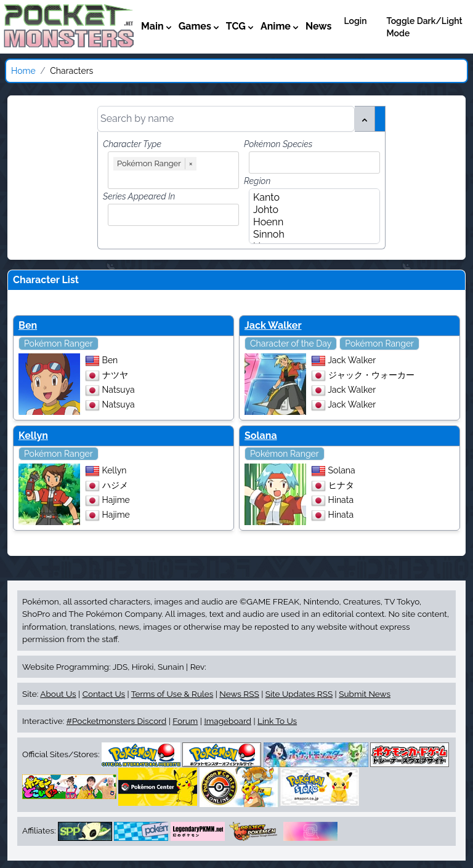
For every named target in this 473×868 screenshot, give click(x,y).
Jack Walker (273, 325)
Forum (185, 721)
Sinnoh (311, 235)
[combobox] (176, 178)
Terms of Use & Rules (172, 694)
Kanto (311, 198)
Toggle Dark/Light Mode (425, 27)
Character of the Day (291, 344)
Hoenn (311, 222)
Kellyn (33, 436)
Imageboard (228, 721)
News (319, 26)
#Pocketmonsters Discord (116, 721)
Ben (28, 325)
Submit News (365, 694)
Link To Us (277, 721)
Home (23, 71)
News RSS (239, 694)
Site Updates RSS (299, 694)
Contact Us (104, 694)
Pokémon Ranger (59, 344)
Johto (311, 210)
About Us (58, 694)
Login (355, 21)
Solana (261, 436)
